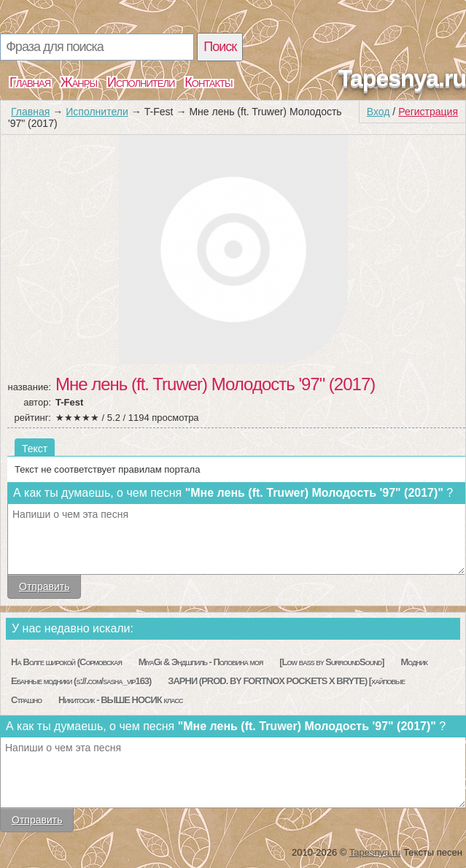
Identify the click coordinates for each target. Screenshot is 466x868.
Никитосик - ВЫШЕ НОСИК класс (120, 700)
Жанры (79, 82)
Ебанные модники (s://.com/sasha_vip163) (81, 681)
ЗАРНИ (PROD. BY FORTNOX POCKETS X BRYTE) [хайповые (286, 681)
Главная (30, 82)
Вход (378, 112)
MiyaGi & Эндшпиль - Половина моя (201, 662)
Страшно (26, 700)
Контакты (208, 82)
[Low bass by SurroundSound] (331, 662)
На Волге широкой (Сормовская (66, 662)
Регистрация (428, 112)
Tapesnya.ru (402, 78)
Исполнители (141, 82)
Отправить (44, 586)
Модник (414, 662)
